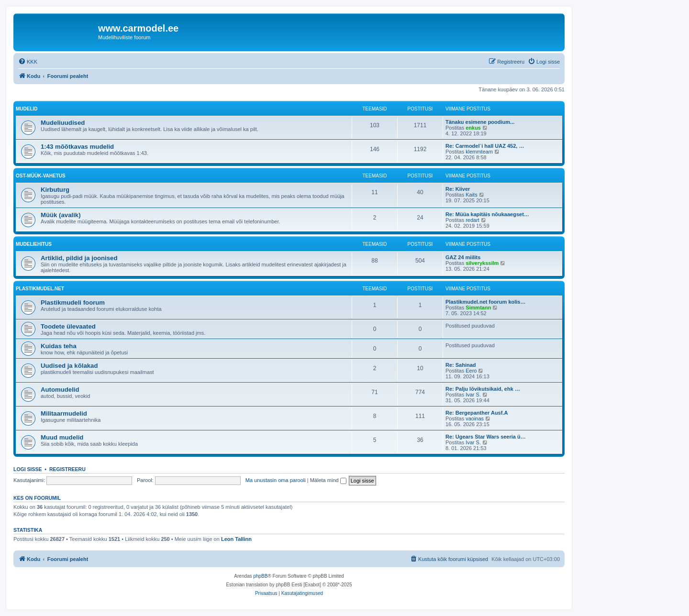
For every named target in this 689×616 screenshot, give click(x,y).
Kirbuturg (55, 190)
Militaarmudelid (64, 413)
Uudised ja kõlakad (69, 366)
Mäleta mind (328, 480)
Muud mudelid (62, 437)
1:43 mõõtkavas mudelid (77, 147)
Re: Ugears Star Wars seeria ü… (486, 437)
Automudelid (60, 390)
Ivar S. (473, 395)
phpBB (260, 576)
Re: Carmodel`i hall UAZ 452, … (485, 146)
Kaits (471, 195)
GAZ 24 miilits (463, 257)
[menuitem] (28, 62)
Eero (471, 371)
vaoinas (475, 418)
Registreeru (67, 469)
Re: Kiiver (458, 189)
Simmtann (478, 308)
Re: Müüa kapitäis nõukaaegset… (487, 214)
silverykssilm (482, 263)
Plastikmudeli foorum (73, 302)
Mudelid (27, 109)
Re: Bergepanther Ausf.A (477, 413)
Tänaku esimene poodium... (480, 122)
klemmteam (479, 152)
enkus (473, 128)
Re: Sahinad (461, 365)
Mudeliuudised (63, 123)
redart (472, 220)
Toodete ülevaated (68, 326)
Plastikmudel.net (40, 289)
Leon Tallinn (236, 539)
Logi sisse (28, 469)
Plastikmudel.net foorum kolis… (485, 302)
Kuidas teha (59, 346)
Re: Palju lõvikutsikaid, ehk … (483, 389)
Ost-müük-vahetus (41, 176)
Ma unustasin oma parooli (276, 480)
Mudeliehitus (34, 244)
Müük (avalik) (61, 215)
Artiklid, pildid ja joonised (79, 258)
